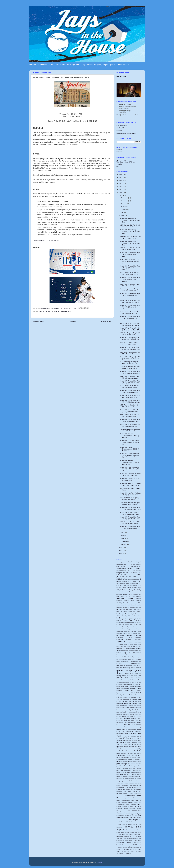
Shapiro (137, 800)
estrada (129, 657)
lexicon (121, 708)
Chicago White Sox (123, 633)
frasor (131, 666)
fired (135, 661)
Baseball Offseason (123, 607)
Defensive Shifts (121, 648)
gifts (132, 676)
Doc (140, 651)
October (124, 204)
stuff (124, 813)
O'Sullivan (138, 738)
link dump (130, 708)
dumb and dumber (135, 655)
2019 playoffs (121, 579)
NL (134, 736)
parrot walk (133, 749)
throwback (129, 824)
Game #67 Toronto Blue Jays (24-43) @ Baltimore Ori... (130, 411)
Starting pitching (121, 811)
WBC (135, 845)
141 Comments (66, 308)
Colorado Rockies (124, 640)
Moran (127, 729)
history (126, 684)
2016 (121, 554)
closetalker (138, 637)
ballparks (138, 596)
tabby (136, 813)
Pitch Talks (120, 757)
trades (131, 834)
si (140, 800)
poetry (130, 762)
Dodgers (119, 653)
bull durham (133, 623)
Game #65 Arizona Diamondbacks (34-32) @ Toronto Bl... (130, 436)
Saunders (131, 794)
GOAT (139, 676)
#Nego (139, 568)
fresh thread (137, 666)
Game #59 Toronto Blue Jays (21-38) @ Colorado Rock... (130, 508)
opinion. (139, 745)
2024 (121, 180)
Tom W (135, 824)
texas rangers (133, 820)
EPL (125, 657)
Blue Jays (130, 614)
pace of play (125, 749)
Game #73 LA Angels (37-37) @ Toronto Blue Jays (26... (130, 348)
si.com (119, 802)
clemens (122, 635)
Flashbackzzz (121, 666)
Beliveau (139, 609)
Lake (140, 703)
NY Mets (119, 738)
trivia (133, 836)
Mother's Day (133, 729)
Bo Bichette (120, 618)
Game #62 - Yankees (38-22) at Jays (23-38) (130, 479)
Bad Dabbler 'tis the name (126, 596)
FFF (129, 661)
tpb (127, 834)
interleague (128, 693)
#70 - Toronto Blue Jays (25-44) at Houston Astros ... (130, 387)
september (127, 798)
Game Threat (129, 674)
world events (133, 849)
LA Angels (125, 703)
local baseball (137, 708)
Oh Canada (124, 745)
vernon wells (129, 841)
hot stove (138, 686)
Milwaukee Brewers (123, 723)
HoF (133, 684)
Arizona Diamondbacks (124, 592)
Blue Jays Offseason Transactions (132, 616)
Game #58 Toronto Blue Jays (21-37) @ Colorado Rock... (130, 518)
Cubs (135, 644)
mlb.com (138, 725)
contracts (138, 642)
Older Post (106, 321)
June (123, 216)
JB (135, 695)
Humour (119, 691)
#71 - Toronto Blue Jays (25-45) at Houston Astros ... (130, 377)
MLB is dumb (131, 725)
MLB (126, 725)
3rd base (136, 579)
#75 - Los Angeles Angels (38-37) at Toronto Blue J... (130, 334)
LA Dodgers (133, 703)
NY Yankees (127, 738)
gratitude (131, 680)
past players (128, 751)
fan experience (121, 659)
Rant (123, 772)
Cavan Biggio (126, 629)
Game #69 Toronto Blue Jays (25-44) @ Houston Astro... (130, 392)
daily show (127, 646)
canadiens (133, 627)
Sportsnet (133, 804)
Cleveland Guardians (133, 635)
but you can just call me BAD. (126, 625)
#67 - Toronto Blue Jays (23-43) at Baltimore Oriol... (130, 415)
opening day (132, 745)
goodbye (132, 678)
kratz (140, 701)
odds (133, 740)
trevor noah (123, 836)
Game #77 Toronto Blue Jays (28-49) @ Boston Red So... (130, 307)
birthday (130, 611)
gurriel (122, 682)
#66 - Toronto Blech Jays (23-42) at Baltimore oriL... (130, 425)
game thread (43, 311)
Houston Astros (135, 688)
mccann (132, 714)
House (118, 689)
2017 (121, 551)
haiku (126, 682)
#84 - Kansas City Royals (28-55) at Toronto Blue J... (130, 226)
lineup (125, 708)
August (123, 210)
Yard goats (129, 854)
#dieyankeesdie (121, 564)
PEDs (118, 753)
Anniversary (125, 590)
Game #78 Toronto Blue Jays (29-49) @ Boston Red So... (130, 296)
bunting (139, 623)
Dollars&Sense (137, 653)
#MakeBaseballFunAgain (124, 568)
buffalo (128, 623)
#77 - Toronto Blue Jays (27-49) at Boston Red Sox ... (130, 313)
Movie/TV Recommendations (126, 133)
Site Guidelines (122, 125)
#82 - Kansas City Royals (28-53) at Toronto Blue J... (130, 249)
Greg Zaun (138, 680)
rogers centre (137, 783)
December (124, 198)
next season (127, 736)
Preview (126, 766)
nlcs (137, 736)
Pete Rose (130, 753)
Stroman (119, 813)
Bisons (135, 611)
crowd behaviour (128, 644)
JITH (118, 697)
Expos (134, 657)
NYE (133, 738)
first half (139, 661)
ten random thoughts (129, 818)
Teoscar (139, 818)
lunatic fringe (128, 710)
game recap (124, 670)
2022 (121, 186)
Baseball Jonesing (128, 603)
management (132, 712)
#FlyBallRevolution (136, 564)
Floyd (127, 666)
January (124, 544)
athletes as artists (136, 592)
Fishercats (119, 663)
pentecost (123, 753)
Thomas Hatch (121, 824)
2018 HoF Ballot (127, 577)
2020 (121, 192)
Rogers (131, 783)
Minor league (120, 725)
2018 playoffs (137, 577)
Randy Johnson (137, 770)
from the (119, 668)
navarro (119, 734)
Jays (121, 695)
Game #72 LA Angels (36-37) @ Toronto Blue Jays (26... (130, 358)
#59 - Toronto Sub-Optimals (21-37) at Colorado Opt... (130, 513)
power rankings (122, 764)
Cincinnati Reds (136, 633)
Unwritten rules (134, 838)
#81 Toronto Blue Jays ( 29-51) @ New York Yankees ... (130, 261)
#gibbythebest (121, 566)
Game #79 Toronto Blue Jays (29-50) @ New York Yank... (130, 279)
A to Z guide (132, 581)
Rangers (119, 772)
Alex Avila (129, 586)
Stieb (140, 811)
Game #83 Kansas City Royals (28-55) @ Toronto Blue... (130, 232)
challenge (120, 631)
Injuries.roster (120, 693)
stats (129, 811)
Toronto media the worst (133, 832)
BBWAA (134, 609)
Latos (126, 706)
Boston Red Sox (129, 620)
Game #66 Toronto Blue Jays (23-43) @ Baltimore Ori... (130, 420)
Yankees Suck (66, 311)
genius (128, 676)
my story (119, 731)
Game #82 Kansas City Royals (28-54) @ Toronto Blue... (130, 243)
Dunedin (119, 657)
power (139, 762)
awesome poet (137, 594)
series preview (136, 798)
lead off (136, 706)
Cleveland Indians (124, 637)
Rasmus (136, 772)
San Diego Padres (130, 792)
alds (125, 586)
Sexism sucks (130, 800)
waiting (139, 843)
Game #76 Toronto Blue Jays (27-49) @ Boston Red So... (130, 318)
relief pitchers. (127, 777)
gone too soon (122, 678)
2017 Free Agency (132, 573)
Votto (135, 843)
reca (118, 775)
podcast (125, 762)
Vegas (122, 841)
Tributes (129, 836)
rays (140, 772)
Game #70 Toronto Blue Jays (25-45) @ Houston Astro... (130, 382)
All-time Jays (137, 588)
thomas (139, 822)
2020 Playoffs (130, 579)
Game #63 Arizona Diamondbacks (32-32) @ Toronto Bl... (130, 462)
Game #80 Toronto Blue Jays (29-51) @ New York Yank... (130, 268)
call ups (139, 625)
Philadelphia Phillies (124, 755)
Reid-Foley (119, 777)
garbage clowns (121, 676)
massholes (126, 714)
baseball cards (129, 601)
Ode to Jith (138, 740)
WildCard (119, 847)
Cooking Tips (121, 128)
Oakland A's (121, 740)
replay (133, 777)
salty (140, 789)
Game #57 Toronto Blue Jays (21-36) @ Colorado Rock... (130, 528)
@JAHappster (120, 562)
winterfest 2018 (137, 847)
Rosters (119, 150)
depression (129, 648)
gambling (138, 668)
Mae (133, 710)
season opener (121, 796)
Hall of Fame (131, 682)
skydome (131, 802)
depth (134, 648)
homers (127, 686)
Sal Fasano (134, 789)
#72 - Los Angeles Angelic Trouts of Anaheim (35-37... (130, 363)
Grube (118, 682)
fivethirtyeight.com (135, 663)
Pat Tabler (137, 751)
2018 (121, 548)
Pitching (127, 757)
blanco (139, 611)
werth (139, 845)
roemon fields (125, 783)
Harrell (136, 682)
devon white (125, 651)
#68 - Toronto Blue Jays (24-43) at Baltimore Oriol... (130, 406)
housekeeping (125, 689)
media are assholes (129, 716)
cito (117, 635)
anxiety (139, 590)
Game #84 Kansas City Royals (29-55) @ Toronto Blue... (130, 220)
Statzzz (134, 811)
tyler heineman (124, 838)
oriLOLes (138, 747)
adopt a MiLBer (127, 583)
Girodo (135, 676)
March (123, 538)
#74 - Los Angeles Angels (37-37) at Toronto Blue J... (130, 343)
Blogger (99, 862)
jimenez (139, 695)
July (122, 213)
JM (118, 166)
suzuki (132, 813)
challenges (127, 631)
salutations (119, 792)
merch (118, 721)
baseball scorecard (135, 607)
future (133, 668)
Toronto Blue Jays (54, 311)
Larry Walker (120, 706)
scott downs (137, 794)
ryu (127, 789)
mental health (136, 718)
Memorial (119, 718)
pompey (135, 762)
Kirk (136, 701)
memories (126, 718)
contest (130, 642)
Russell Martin (137, 787)
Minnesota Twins (135, 723)
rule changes (129, 787)
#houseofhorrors (136, 566)
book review (137, 618)
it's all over (135, 693)
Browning (123, 623)
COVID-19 (120, 644)
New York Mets (127, 734)
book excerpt (129, 618)
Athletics (119, 594)
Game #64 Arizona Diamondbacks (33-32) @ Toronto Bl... (130, 449)
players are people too (134, 759)
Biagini (125, 611)
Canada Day (126, 627)
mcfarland (138, 714)
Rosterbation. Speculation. (129, 785)
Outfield (119, 749)
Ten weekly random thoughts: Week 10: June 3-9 (130, 430)
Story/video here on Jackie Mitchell (46, 240)
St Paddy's (131, 807)
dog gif (127, 653)
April (122, 535)
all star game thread (124, 588)
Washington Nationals (124, 845)
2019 (121, 195)
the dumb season (132, 822)
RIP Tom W (121, 77)
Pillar (133, 755)
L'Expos (119, 703)
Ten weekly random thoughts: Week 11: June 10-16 (130, 367)
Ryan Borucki (121, 789)
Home (73, 321)
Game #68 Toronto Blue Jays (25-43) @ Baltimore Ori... (130, 401)
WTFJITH (125, 851)
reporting (138, 777)
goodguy (139, 678)
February (124, 541)
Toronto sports (121, 834)
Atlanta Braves (127, 594)
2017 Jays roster (130, 575)
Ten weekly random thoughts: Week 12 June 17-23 (130, 290)
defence (139, 646)
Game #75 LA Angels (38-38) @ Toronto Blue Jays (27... (130, 329)
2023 (121, 183)
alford (139, 586)
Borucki (119, 620)
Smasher (120, 164)
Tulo (118, 838)
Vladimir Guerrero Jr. (127, 843)
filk (132, 661)
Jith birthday (124, 697)
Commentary (137, 640)
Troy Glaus (138, 836)
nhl (132, 736)
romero (118, 785)
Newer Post (39, 321)
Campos (119, 627)
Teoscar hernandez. (122, 820)
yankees (138, 851)
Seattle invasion (130, 796)
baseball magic (126, 605)
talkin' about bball (126, 815)
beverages (119, 611)
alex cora (135, 586)
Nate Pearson (126, 731)
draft (126, 655)
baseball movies (136, 605)
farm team (128, 659)
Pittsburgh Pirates (135, 757)
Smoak (128, 804)
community (121, 642)
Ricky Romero (120, 779)
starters (139, 809)
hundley (139, 691)
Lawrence (131, 706)
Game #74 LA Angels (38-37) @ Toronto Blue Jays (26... (130, 339)
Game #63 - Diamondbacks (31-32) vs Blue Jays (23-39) (130, 469)
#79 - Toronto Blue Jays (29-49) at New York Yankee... (130, 285)
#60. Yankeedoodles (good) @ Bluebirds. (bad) (130, 499)
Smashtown (121, 804)
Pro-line (131, 766)
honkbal (132, 686)
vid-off (135, 841)
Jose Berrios (135, 697)
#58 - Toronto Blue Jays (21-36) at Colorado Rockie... (130, 523)
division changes (133, 651)
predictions (120, 766)
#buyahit (139, 562)
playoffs (119, 762)
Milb (140, 721)
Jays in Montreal (129, 695)
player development (122, 759)
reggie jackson (137, 775)
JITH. (129, 697)
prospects (125, 768)
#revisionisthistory (121, 571)
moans (132, 727)
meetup (139, 716)
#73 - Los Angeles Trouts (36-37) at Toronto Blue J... (130, 353)
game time (138, 674)
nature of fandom (136, 731)
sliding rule (138, 802)
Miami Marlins (126, 720)
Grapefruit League (122, 680)
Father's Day (134, 659)
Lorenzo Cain (120, 710)
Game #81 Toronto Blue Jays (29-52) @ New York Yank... (130, 255)
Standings (120, 152)
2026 (121, 174)
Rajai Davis (123, 770)
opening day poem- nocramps (127, 160)
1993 (124, 573)
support (128, 813)
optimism (132, 747)
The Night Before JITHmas (126, 162)
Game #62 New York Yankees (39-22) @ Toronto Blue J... (130, 475)
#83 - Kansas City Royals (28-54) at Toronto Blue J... (130, 237)
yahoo (132, 851)
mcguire (119, 716)
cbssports (138, 629)
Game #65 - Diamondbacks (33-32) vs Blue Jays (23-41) (130, 442)
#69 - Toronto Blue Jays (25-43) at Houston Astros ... (130, 396)
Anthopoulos (133, 590)
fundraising (127, 668)
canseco (139, 627)
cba (133, 629)
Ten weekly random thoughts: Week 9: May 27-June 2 (130, 504)
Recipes (119, 131)
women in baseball (123, 849)
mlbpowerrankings (122, 727)
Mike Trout (135, 721)
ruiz (123, 787)
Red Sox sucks (126, 774)
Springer (125, 807)
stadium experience (130, 809)
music (139, 729)
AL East (134, 583)
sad (129, 789)
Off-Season (120, 742)
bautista (128, 609)
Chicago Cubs (136, 631)
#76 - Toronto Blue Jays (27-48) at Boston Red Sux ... (130, 324)
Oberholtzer (128, 740)
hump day (129, 691)
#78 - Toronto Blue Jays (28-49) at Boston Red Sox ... (130, 301)
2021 (121, 189)
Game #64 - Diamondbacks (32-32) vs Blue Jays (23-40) (130, 456)
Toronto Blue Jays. (129, 830)
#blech (130, 562)
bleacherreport (121, 614)
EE (123, 657)
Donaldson (120, 655)
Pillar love (138, 755)
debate (133, 646)
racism (130, 768)
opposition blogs (122, 747)
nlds (140, 736)
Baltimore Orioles (125, 598)
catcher (119, 629)
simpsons (124, 802)
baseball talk (121, 609)
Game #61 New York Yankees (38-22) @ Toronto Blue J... (130, 484)
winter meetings (127, 847)
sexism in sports (121, 800)
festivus (125, 661)
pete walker (137, 753)
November (124, 201)
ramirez (129, 770)
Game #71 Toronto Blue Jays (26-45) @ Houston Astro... (130, 372)
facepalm (138, 657)
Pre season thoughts (134, 764)
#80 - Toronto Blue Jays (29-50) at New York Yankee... (130, 274)
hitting (130, 684)
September (125, 207)
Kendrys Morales (128, 701)
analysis (119, 590)
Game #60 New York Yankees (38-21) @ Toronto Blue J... (130, 494)
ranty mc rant (129, 772)
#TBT (130, 571)
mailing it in (124, 712)
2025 (121, 177)
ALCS (122, 586)
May (122, 532)
